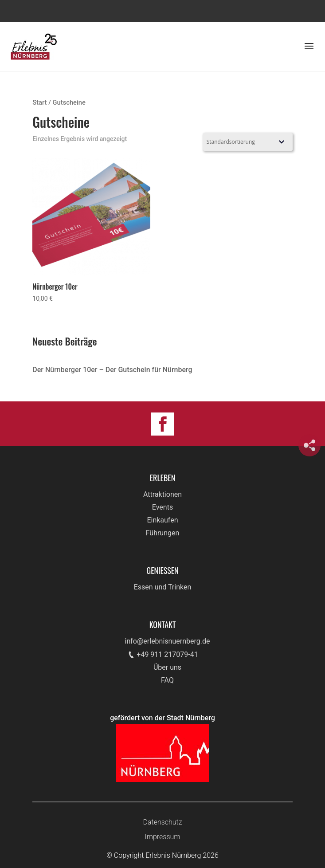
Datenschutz (162, 822)
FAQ (167, 680)
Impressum (162, 837)
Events (162, 507)
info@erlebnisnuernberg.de (168, 641)
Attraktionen (162, 494)
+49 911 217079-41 (167, 654)
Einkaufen (162, 520)
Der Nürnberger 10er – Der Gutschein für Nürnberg (112, 370)
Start (39, 102)
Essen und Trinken (163, 587)
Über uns (167, 667)
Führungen (163, 533)
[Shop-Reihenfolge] (248, 142)
